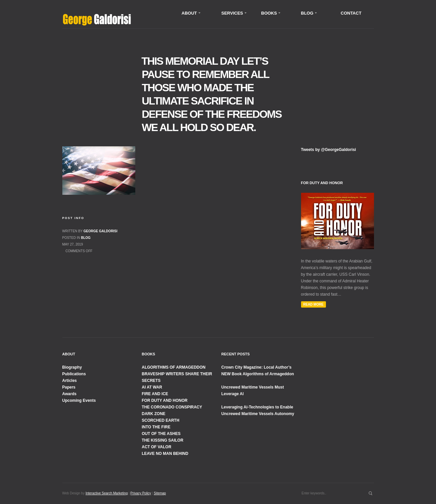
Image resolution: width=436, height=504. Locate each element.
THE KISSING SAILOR (163, 440)
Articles (70, 381)
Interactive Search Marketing (107, 493)
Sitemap (160, 493)
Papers (69, 387)
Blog (86, 238)
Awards (69, 394)
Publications (74, 374)
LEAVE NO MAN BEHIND (165, 454)
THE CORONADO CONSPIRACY (172, 407)
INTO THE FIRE (156, 427)
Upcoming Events (79, 400)
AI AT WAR (152, 387)
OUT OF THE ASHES (161, 434)
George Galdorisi (100, 231)
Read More (313, 304)
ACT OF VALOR (157, 447)
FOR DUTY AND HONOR (165, 400)
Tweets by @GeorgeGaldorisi (329, 150)
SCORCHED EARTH (161, 420)
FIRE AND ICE (155, 394)
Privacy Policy (141, 493)
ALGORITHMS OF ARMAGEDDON (174, 367)
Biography (72, 367)
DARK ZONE (154, 414)
